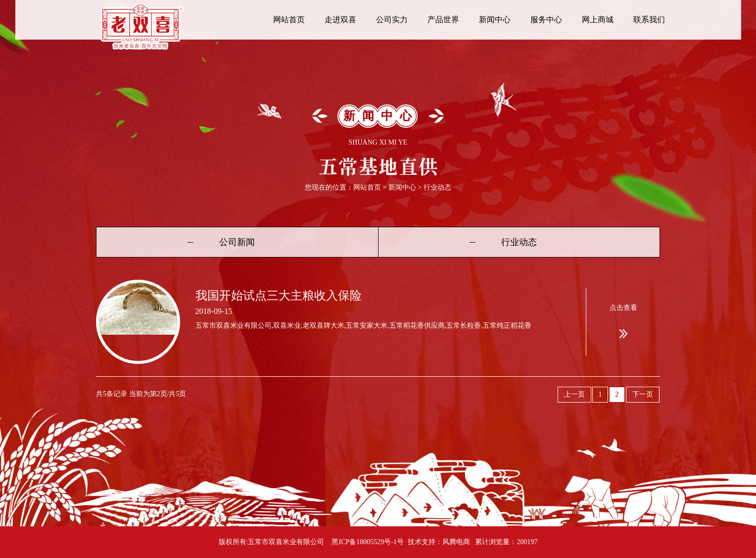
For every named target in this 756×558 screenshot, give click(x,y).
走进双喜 (340, 20)
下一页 (643, 394)
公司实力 (392, 20)
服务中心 (546, 20)
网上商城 (598, 20)
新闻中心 (495, 20)
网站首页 (289, 20)
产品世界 (443, 20)
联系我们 (649, 20)
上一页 (574, 394)
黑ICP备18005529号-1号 (367, 542)
